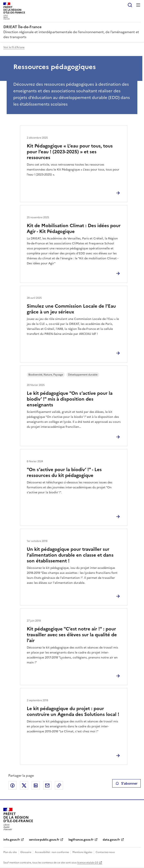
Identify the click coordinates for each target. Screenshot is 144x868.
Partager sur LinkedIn (36, 785)
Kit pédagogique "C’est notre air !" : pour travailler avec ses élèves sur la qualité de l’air (72, 635)
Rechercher (130, 5)
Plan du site (10, 852)
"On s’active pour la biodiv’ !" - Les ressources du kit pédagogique (64, 472)
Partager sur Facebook (12, 785)
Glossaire (26, 852)
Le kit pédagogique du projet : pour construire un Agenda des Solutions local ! (73, 711)
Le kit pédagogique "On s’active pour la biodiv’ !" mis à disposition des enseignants (70, 399)
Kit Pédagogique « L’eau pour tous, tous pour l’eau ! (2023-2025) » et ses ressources (70, 152)
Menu (138, 5)
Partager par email (47, 785)
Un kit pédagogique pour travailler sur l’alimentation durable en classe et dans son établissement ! (70, 555)
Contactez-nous (105, 852)
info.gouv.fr (12, 840)
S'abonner (126, 783)
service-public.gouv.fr (44, 840)
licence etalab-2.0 (88, 863)
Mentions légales (82, 852)
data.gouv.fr (111, 840)
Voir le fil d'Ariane (14, 47)
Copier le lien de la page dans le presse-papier (59, 785)
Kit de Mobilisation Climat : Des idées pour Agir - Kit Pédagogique (74, 229)
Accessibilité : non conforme (52, 852)
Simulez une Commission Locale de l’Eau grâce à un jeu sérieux (71, 309)
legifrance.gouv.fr (81, 840)
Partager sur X (24, 785)
